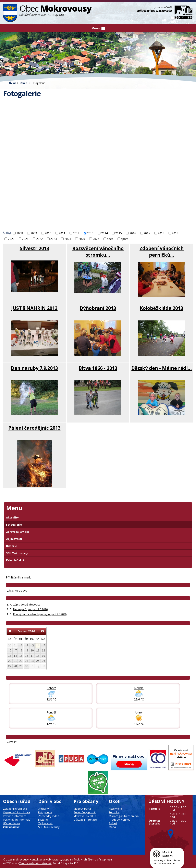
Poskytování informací (17, 820)
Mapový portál (83, 809)
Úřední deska (11, 823)
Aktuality (12, 518)
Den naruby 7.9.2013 (34, 368)
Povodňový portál (85, 812)
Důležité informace (85, 820)
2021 (25, 239)
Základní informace (15, 809)
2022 (39, 239)
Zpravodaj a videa (18, 532)
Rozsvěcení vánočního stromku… (98, 252)
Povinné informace (15, 816)
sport (124, 239)
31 (15, 645)
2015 (119, 233)
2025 (82, 239)
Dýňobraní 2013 (98, 308)
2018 (161, 233)
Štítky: (7, 233)
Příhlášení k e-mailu (19, 577)
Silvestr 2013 (34, 248)
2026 (96, 239)
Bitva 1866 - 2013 (98, 368)
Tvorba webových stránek (35, 863)
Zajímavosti (14, 539)
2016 (133, 233)
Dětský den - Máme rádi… (162, 368)
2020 (11, 239)
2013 (90, 233)
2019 (175, 233)
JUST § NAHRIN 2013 (34, 308)
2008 (20, 233)
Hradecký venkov (120, 820)
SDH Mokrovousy (17, 553)
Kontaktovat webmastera (46, 859)
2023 (53, 239)
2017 (147, 233)
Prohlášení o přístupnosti (96, 859)
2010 (48, 233)
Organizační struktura (16, 812)
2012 (76, 233)
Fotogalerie (14, 525)
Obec (24, 83)
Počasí (113, 823)
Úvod (12, 83)
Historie (11, 546)
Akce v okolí (116, 809)
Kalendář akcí (15, 560)
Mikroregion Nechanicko (124, 816)
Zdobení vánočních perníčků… (162, 252)
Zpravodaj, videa (49, 816)
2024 (68, 239)
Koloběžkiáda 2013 (162, 308)
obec (110, 239)
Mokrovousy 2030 (85, 816)
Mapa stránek (71, 859)
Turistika (114, 812)
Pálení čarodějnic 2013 (34, 428)
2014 (105, 233)
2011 (62, 233)
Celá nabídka (11, 827)
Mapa (112, 827)
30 (10, 645)
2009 (34, 233)
